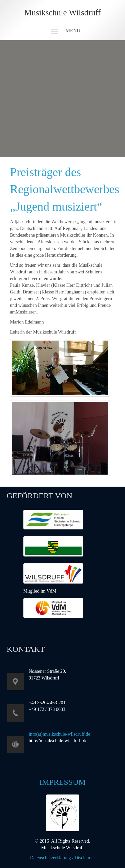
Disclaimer (85, 858)
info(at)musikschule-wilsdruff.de (59, 734)
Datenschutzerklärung (50, 858)
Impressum (62, 782)
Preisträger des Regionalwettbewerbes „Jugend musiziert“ (65, 189)
